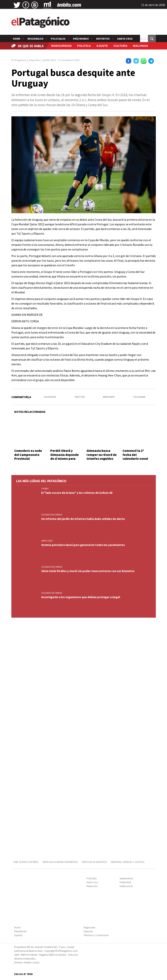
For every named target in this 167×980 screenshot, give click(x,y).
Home (17, 39)
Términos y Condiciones (96, 935)
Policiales (58, 39)
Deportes (103, 39)
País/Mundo (81, 39)
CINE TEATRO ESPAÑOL (26, 862)
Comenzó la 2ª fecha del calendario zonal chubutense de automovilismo (135, 459)
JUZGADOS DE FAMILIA (52, 515)
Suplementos (126, 878)
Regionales (36, 39)
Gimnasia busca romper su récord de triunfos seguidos (102, 455)
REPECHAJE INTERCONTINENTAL (60, 862)
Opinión (18, 935)
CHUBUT (45, 489)
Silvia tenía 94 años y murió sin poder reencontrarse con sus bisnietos (88, 571)
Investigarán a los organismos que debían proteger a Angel (81, 597)
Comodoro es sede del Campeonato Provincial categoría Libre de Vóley (28, 459)
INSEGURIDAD (61, 46)
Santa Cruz (125, 39)
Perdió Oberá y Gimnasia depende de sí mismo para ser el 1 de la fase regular (65, 459)
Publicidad (125, 882)
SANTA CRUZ (47, 541)
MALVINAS (140, 46)
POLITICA (84, 46)
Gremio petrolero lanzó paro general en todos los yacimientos (83, 545)
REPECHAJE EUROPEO (94, 862)
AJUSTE (102, 46)
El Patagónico (19, 60)
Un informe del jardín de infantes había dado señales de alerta (83, 519)
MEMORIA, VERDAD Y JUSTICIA (128, 862)
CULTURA (120, 46)
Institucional (126, 886)
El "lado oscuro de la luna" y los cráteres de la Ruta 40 (77, 493)
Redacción (92, 886)
